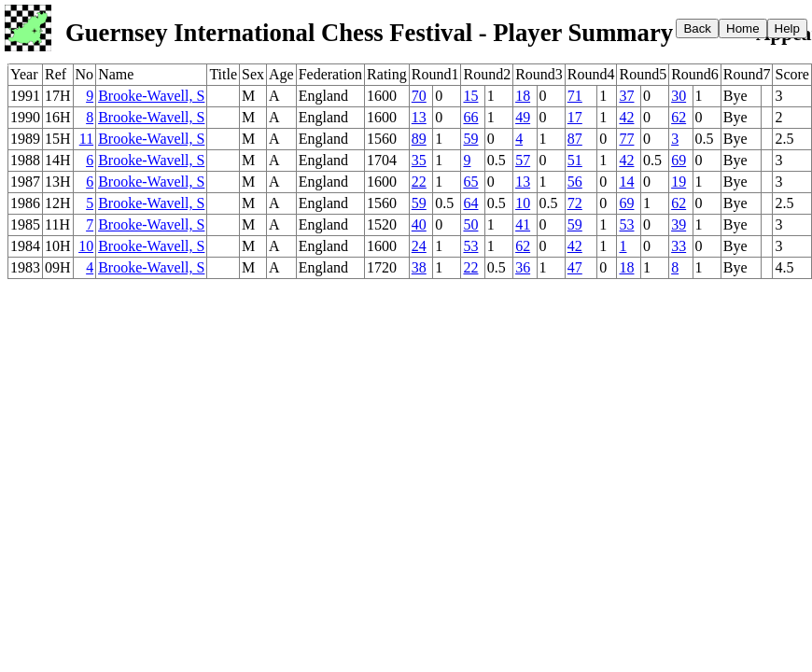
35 (419, 160)
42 (626, 117)
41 (523, 224)
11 (86, 139)
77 (626, 139)
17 (575, 117)
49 (523, 117)
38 (419, 267)
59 (470, 139)
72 (575, 203)
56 (575, 182)
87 (575, 139)
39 (679, 224)
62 (679, 117)
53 (626, 224)
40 (419, 224)
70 (419, 96)
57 (523, 160)
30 (679, 96)
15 (470, 96)
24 (419, 246)
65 (470, 182)
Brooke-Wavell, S (151, 96)
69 (679, 160)
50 (470, 224)
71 (575, 96)
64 (470, 203)
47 (575, 267)
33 (679, 246)
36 (523, 267)
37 (626, 96)
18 (523, 96)
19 (679, 182)
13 (419, 117)
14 (626, 182)
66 (470, 117)
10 (523, 203)
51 (575, 160)
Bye (735, 96)
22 (419, 182)
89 (419, 139)
